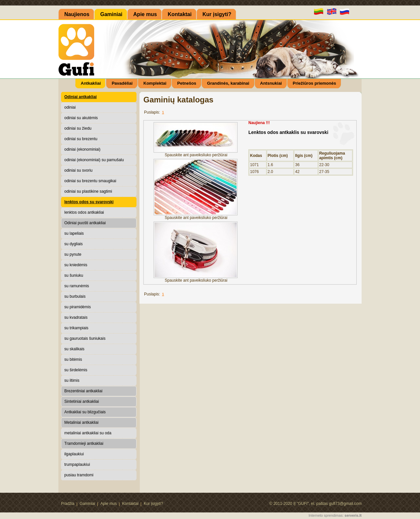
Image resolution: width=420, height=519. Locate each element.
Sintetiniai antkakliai (82, 401)
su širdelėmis (76, 370)
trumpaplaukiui (77, 465)
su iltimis (72, 380)
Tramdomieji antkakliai (84, 443)
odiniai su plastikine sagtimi (88, 191)
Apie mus (109, 504)
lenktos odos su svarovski (89, 202)
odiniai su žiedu (78, 128)
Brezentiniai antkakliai (83, 391)
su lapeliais (74, 233)
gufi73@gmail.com (345, 504)
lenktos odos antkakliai (84, 212)
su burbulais (75, 296)
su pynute (73, 254)
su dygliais (73, 244)
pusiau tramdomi (79, 475)
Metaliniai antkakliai (81, 422)
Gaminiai (87, 504)
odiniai (70, 107)
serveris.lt (353, 515)
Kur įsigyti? (153, 504)
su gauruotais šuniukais (85, 338)
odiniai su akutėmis (81, 118)
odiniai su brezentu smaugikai (90, 181)
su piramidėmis (78, 307)
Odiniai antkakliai (81, 97)
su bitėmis (73, 359)
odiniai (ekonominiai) (82, 149)
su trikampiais (76, 328)
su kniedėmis (76, 265)
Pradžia (68, 504)
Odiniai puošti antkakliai (85, 223)
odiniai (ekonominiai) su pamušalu (94, 160)
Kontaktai (130, 504)
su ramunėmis (77, 286)
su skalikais (74, 349)
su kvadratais (76, 317)
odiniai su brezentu (81, 139)
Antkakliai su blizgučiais (85, 412)
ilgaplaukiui (74, 454)
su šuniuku (74, 275)
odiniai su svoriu (78, 170)
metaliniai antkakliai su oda (88, 433)
